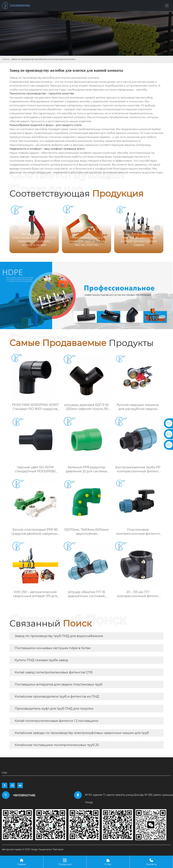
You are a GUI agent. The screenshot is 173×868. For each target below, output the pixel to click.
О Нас (108, 862)
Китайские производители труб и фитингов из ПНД (57, 696)
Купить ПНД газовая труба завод (41, 660)
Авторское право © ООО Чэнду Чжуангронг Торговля (33, 849)
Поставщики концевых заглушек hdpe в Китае (53, 648)
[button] (157, 228)
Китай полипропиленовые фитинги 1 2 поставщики (56, 721)
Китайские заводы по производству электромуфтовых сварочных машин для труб (82, 733)
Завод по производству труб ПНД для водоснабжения (59, 636)
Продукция (65, 862)
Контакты (151, 862)
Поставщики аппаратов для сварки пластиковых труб (58, 684)
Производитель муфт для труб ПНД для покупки (54, 709)
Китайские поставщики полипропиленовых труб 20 (57, 745)
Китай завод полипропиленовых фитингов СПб (54, 672)
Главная (6, 59)
